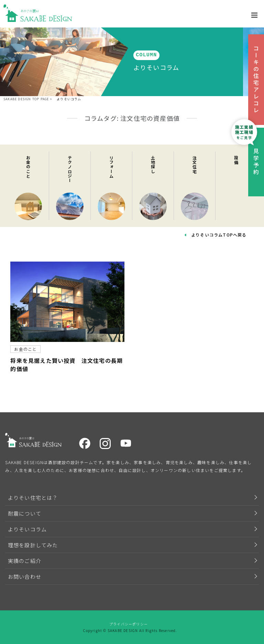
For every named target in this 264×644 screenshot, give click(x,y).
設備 (236, 161)
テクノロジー (70, 170)
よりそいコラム (69, 99)
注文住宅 (195, 165)
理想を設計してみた (33, 545)
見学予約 (256, 162)
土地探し (153, 165)
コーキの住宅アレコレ (256, 80)
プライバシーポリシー (129, 624)
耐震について (25, 513)
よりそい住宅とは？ (33, 498)
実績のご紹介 (25, 561)
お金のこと (28, 168)
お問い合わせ (25, 577)
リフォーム (112, 168)
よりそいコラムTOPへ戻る (219, 235)
